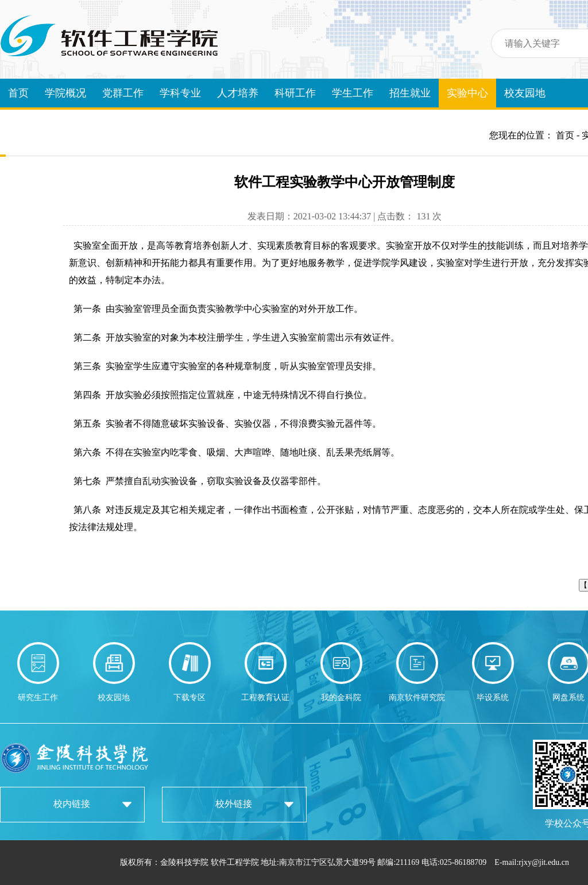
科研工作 (295, 93)
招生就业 (410, 93)
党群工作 (123, 93)
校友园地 (525, 93)
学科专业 (180, 93)
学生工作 (353, 93)
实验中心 (467, 93)
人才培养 (238, 93)
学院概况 (65, 93)
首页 (18, 93)
